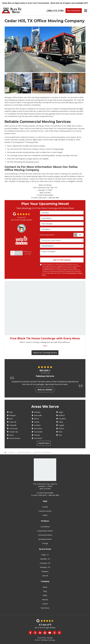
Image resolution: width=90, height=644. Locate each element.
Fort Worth (37, 438)
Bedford (60, 415)
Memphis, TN (45, 567)
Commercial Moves (45, 535)
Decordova (37, 428)
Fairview (36, 435)
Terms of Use (72, 273)
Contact (45, 507)
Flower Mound (14, 438)
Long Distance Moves (45, 531)
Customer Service (45, 511)
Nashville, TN (45, 559)
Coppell (60, 425)
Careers (45, 604)
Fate (59, 435)
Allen (10, 412)
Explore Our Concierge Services (45, 353)
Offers (45, 595)
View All (45, 576)
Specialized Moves (45, 539)
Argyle (60, 412)
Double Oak (13, 432)
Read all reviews (45, 390)
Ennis (59, 432)
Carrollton (61, 419)
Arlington (12, 415)
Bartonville (37, 415)
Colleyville (12, 425)
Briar (10, 419)
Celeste (36, 422)
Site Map (50, 638)
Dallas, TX (45, 555)
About (45, 587)
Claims (45, 515)
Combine (36, 425)
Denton (60, 428)
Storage (45, 543)
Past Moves (45, 608)
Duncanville (37, 432)
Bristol (35, 419)
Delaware (45, 571)
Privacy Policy (42, 638)
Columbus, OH (45, 563)
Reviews (45, 600)
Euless (11, 435)
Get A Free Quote (74, 11)
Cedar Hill (12, 422)
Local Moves (45, 527)
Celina (60, 422)
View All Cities (44, 443)
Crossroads (12, 428)
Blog (45, 591)
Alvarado (36, 412)
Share (45, 346)
